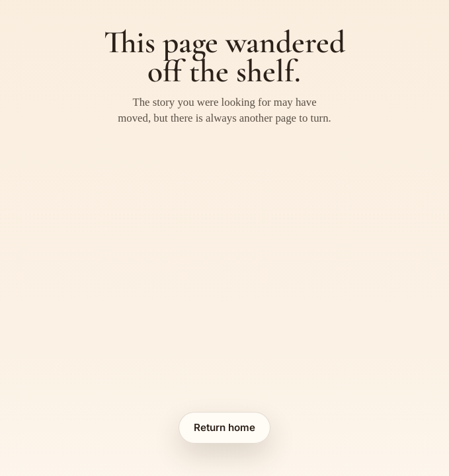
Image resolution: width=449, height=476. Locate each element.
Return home (224, 427)
